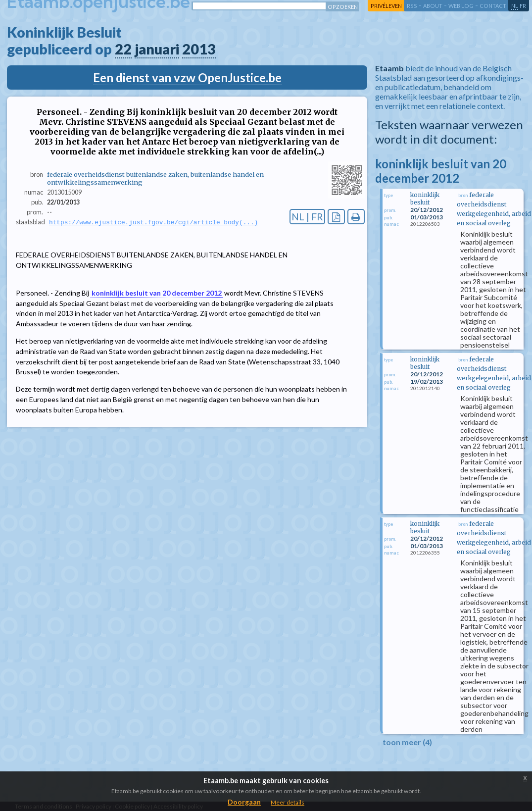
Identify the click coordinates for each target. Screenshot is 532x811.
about (433, 6)
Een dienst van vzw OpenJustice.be (187, 77)
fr (523, 6)
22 (123, 49)
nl (515, 6)
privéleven (386, 6)
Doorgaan (244, 802)
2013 (199, 49)
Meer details (288, 802)
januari (157, 49)
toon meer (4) (407, 742)
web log (461, 6)
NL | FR (307, 217)
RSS (412, 6)
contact (493, 6)
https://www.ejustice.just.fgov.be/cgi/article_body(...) (153, 222)
